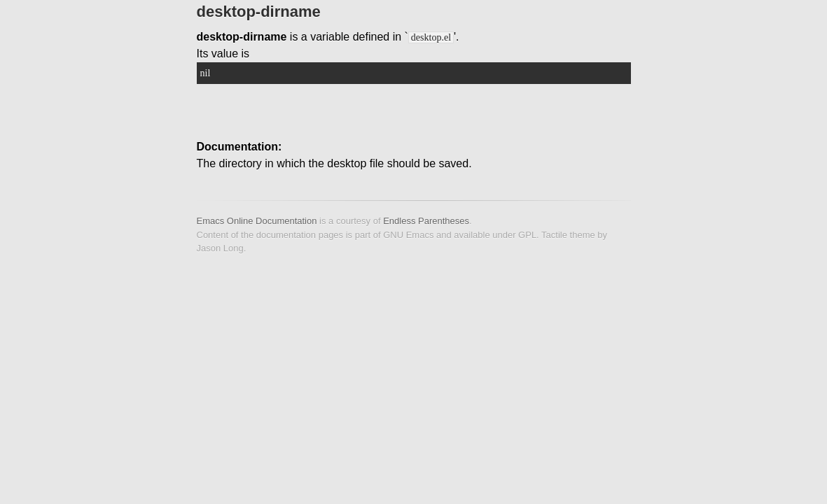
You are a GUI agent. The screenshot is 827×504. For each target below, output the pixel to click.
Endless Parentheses (426, 221)
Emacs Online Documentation (257, 221)
